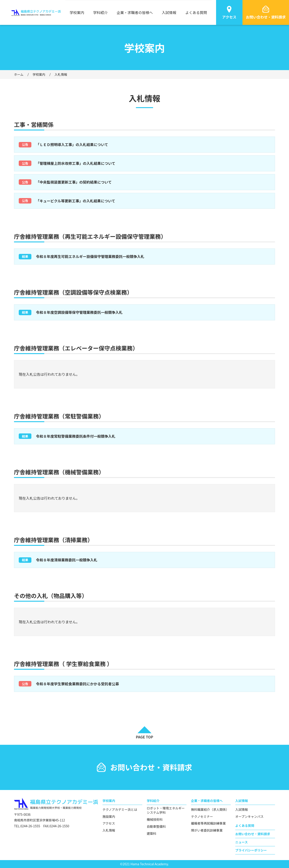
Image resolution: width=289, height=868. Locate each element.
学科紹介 (100, 12)
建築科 (151, 834)
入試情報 (169, 12)
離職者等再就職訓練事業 (208, 823)
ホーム (19, 74)
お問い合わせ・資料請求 (253, 834)
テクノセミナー (202, 817)
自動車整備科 (156, 827)
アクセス (109, 823)
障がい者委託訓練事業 (207, 830)
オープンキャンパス (249, 817)
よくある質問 (196, 12)
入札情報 (109, 830)
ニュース (241, 842)
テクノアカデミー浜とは (120, 810)
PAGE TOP (144, 737)
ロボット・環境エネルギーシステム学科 (166, 810)
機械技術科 (155, 820)
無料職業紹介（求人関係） (210, 810)
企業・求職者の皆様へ (135, 12)
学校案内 (77, 12)
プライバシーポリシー (251, 850)
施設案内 (109, 817)
